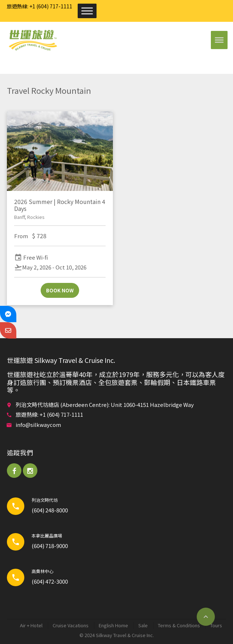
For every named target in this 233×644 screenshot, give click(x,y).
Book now (60, 290)
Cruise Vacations (71, 625)
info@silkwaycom (38, 425)
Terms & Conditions (179, 625)
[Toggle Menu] (87, 11)
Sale (143, 625)
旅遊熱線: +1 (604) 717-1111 (40, 6)
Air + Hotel (31, 625)
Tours (216, 625)
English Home (113, 625)
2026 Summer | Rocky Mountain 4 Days (60, 205)
